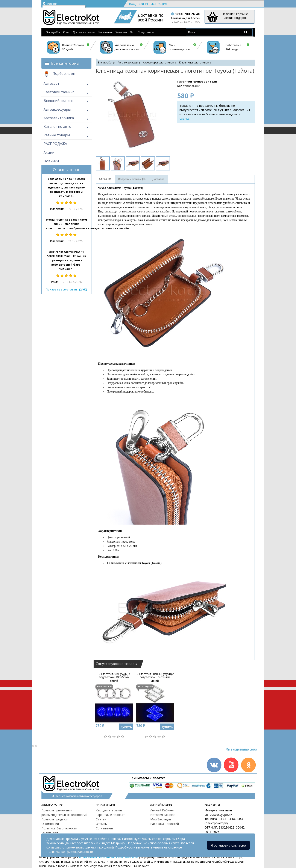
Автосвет (52, 83)
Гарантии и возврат (110, 815)
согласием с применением (65, 847)
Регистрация (156, 4)
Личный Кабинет (162, 810)
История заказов (163, 815)
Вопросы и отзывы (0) (132, 179)
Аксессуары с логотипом (159, 62)
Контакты (121, 32)
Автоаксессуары (57, 109)
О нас (66, 32)
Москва (50, 4)
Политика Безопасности (59, 828)
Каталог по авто (57, 126)
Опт (132, 32)
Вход (133, 4)
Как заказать (105, 32)
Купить (126, 727)
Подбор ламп (59, 74)
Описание (105, 179)
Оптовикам (50, 833)
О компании (50, 824)
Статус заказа (146, 32)
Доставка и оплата (84, 32)
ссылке (184, 118)
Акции (49, 152)
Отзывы (102, 824)
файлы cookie (152, 839)
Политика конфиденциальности (70, 852)
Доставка (158, 179)
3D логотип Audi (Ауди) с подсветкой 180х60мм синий (114, 677)
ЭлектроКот (53, 32)
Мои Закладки (161, 819)
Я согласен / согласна (228, 845)
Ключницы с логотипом (194, 62)
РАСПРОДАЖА (55, 144)
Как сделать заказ (109, 810)
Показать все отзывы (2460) (66, 289)
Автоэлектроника (59, 118)
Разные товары (57, 135)
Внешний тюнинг (58, 101)
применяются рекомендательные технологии (109, 857)
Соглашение (105, 828)
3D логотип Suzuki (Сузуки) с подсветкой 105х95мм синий (155, 677)
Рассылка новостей (165, 824)
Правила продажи (55, 819)
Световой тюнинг (59, 92)
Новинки (51, 161)
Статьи (101, 819)
